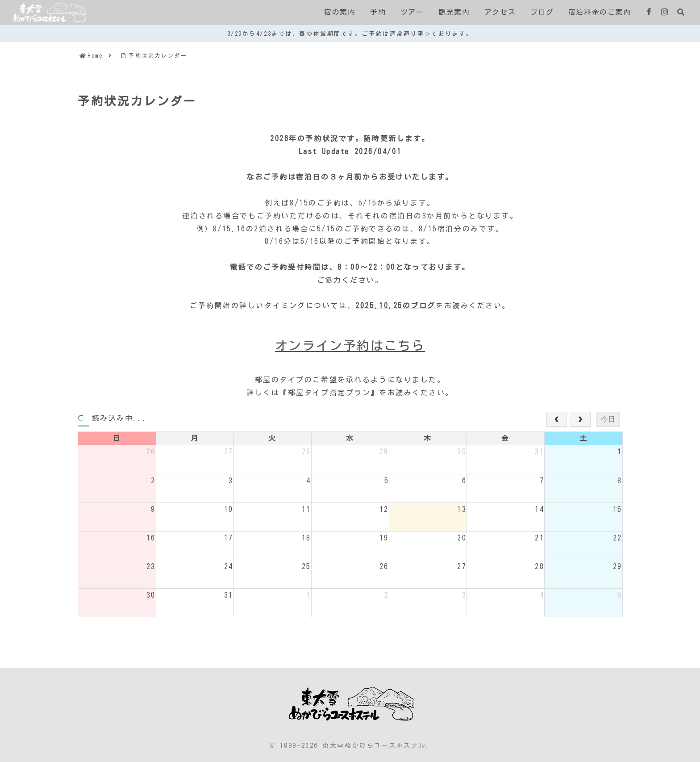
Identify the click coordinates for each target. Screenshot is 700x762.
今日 (608, 419)
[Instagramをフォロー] (665, 13)
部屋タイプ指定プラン (329, 393)
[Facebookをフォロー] (649, 13)
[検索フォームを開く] (681, 12)
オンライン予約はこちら (350, 345)
